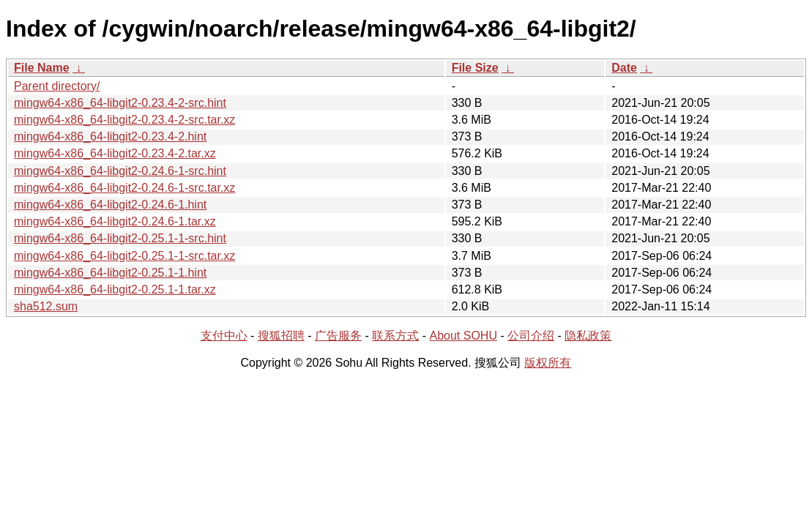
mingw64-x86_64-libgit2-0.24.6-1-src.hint (120, 171)
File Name (42, 68)
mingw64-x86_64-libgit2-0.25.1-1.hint (110, 273)
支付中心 (224, 336)
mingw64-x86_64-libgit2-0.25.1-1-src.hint (120, 238)
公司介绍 (531, 336)
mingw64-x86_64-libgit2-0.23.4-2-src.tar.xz (124, 120)
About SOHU (463, 336)
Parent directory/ (57, 86)
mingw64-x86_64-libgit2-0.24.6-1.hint (110, 205)
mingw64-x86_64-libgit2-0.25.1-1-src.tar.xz (124, 256)
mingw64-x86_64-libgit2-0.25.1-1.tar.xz (115, 289)
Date (624, 68)
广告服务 (338, 336)
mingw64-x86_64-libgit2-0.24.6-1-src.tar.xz (124, 188)
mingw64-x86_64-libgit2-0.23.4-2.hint (110, 137)
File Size (475, 68)
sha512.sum (46, 306)
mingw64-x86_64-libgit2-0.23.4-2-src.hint (120, 103)
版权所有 (548, 363)
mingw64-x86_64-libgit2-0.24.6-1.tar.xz (115, 221)
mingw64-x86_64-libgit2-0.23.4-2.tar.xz (115, 153)
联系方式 (395, 336)
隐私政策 (588, 336)
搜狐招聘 (281, 336)
